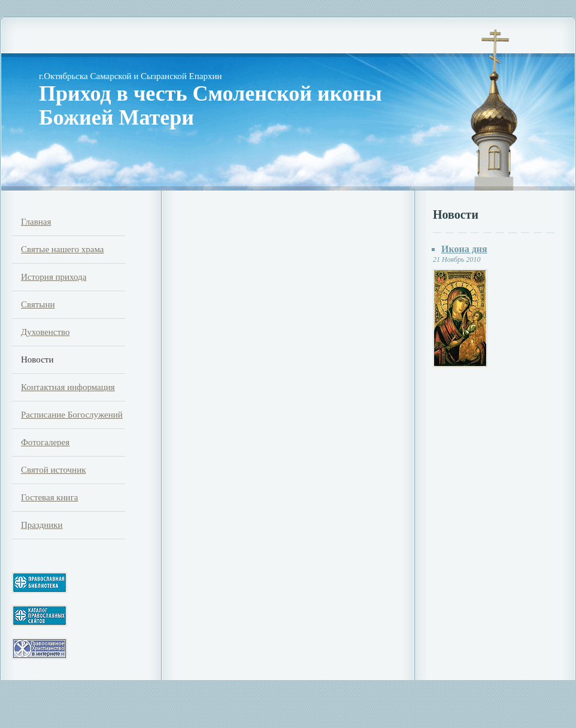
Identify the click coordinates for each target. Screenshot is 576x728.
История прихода (54, 277)
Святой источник (53, 470)
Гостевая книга (49, 497)
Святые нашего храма (62, 249)
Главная (36, 222)
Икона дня (464, 249)
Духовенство (46, 332)
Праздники (42, 525)
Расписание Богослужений (72, 415)
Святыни (38, 304)
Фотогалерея (45, 442)
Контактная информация (68, 387)
